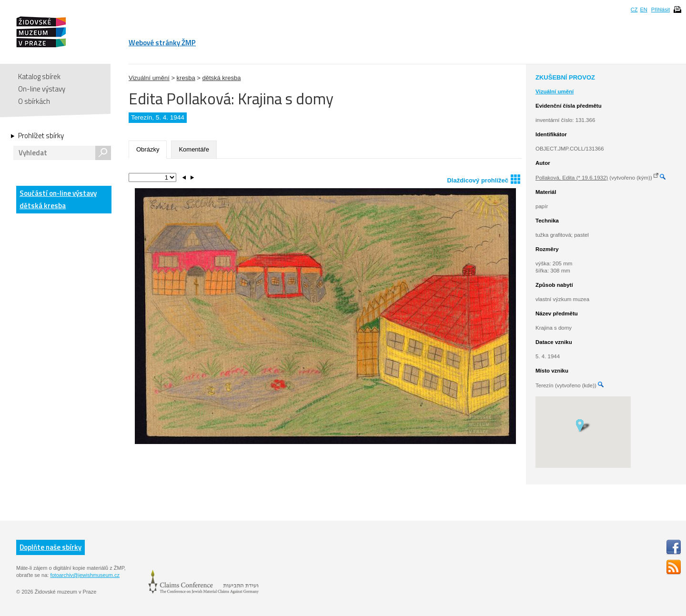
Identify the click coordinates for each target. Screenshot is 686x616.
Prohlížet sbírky (41, 136)
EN (643, 10)
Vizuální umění (149, 78)
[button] (583, 425)
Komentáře (194, 149)
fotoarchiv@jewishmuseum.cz (85, 575)
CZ (634, 10)
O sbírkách (34, 101)
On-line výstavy (42, 89)
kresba (186, 78)
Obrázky (148, 149)
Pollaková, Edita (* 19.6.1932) (572, 178)
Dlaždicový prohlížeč (484, 179)
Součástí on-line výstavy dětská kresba (58, 199)
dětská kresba (221, 78)
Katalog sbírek (39, 76)
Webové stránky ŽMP (162, 43)
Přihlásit (661, 10)
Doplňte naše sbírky (50, 547)
